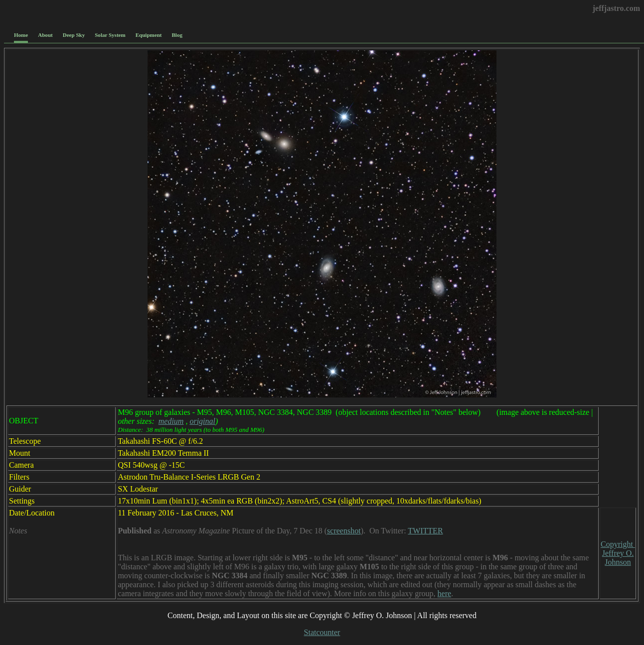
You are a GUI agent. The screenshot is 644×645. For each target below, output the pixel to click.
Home (21, 35)
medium (171, 421)
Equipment (149, 35)
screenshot (344, 531)
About (45, 35)
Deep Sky (74, 35)
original (202, 421)
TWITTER (425, 531)
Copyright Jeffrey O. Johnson (618, 553)
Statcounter (322, 632)
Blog (177, 35)
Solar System (110, 35)
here (445, 593)
